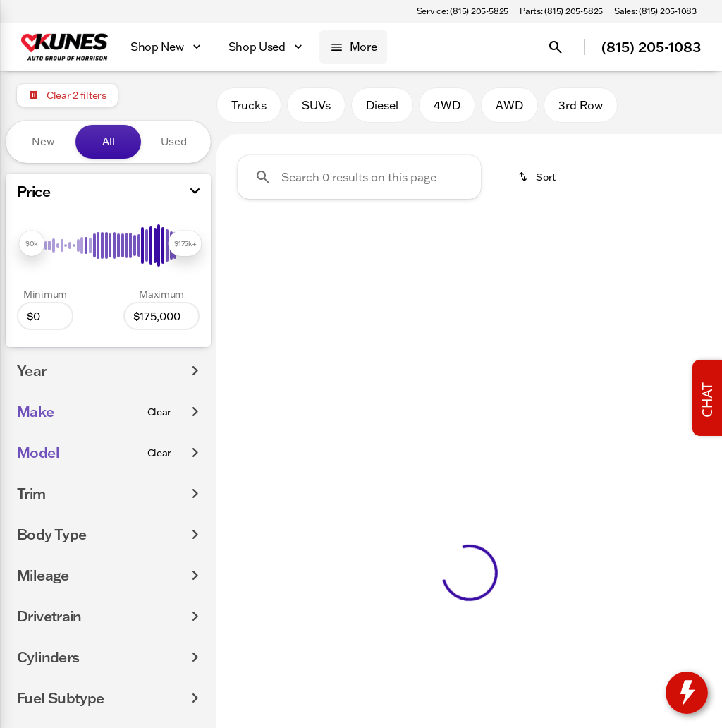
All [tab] (109, 141)
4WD (447, 105)
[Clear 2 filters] (67, 95)
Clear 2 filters (297, 326)
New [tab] (43, 141)
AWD (509, 105)
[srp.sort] (537, 177)
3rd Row (581, 105)
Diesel (382, 105)
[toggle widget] (687, 693)
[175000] (161, 316)
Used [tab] (174, 141)
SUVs (316, 105)
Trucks (249, 105)
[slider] (32, 243)
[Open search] (556, 47)
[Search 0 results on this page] (359, 177)
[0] (45, 316)
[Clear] (160, 412)
